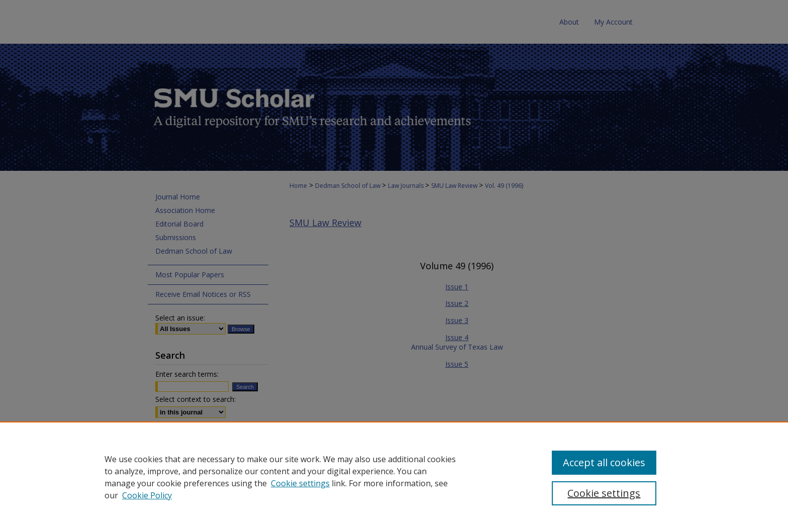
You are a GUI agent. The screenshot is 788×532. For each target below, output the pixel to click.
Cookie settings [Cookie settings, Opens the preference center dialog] (604, 493)
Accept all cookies (604, 462)
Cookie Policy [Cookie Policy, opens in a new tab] (147, 495)
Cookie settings (300, 483)
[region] (394, 477)
